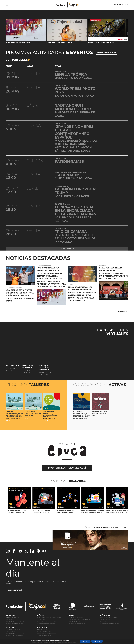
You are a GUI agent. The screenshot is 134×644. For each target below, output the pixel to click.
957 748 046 (115, 621)
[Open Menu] (7, 5)
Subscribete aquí (15, 590)
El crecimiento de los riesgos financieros (17, 512)
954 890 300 (52, 633)
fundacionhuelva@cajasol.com (15, 635)
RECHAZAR (97, 641)
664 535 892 (83, 621)
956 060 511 (52, 621)
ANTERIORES (123, 312)
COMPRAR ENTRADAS (106, 52)
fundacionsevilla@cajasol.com (15, 623)
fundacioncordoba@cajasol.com (110, 623)
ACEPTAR (85, 641)
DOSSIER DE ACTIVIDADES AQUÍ (67, 468)
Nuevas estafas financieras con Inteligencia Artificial (93, 512)
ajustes (73, 642)
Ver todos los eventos (67, 249)
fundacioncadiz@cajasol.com (46, 623)
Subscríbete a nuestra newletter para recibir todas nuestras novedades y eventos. (36, 582)
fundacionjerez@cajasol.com (78, 623)
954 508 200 (20, 621)
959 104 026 (20, 633)
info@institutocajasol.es (44, 635)
